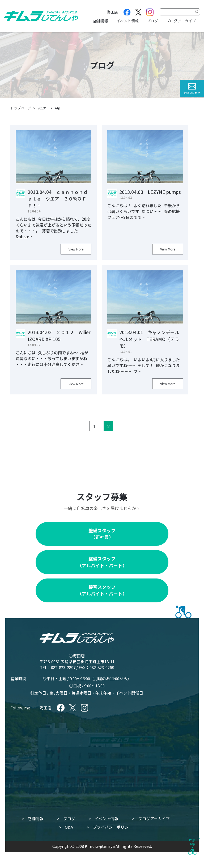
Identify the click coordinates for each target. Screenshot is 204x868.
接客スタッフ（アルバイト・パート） (102, 590)
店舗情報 (101, 21)
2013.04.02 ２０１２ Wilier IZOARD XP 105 (59, 336)
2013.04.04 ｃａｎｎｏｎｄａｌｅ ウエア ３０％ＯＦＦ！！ (58, 199)
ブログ (152, 21)
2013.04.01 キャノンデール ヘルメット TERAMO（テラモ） (152, 339)
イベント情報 (127, 21)
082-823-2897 (63, 667)
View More (76, 249)
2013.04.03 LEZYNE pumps (150, 192)
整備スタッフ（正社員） (102, 534)
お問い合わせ (192, 93)
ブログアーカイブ (181, 21)
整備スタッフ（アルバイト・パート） (102, 562)
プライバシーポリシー (113, 827)
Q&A (69, 827)
